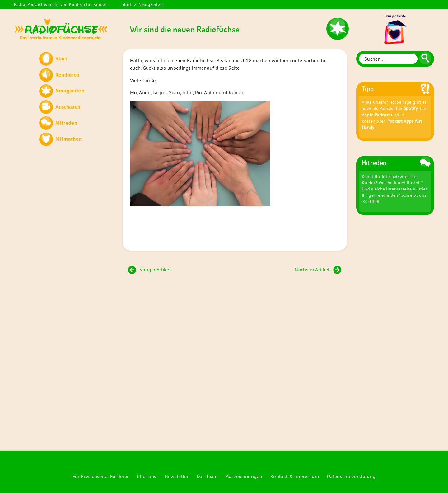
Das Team (207, 476)
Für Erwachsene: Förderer (101, 476)
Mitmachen (68, 139)
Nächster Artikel (318, 270)
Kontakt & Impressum (295, 476)
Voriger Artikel (149, 270)
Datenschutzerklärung (351, 476)
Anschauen (68, 107)
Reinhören (67, 75)
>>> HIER (371, 201)
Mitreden (66, 123)
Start (126, 4)
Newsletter (177, 476)
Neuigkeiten (151, 4)
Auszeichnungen (244, 476)
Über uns (147, 476)
